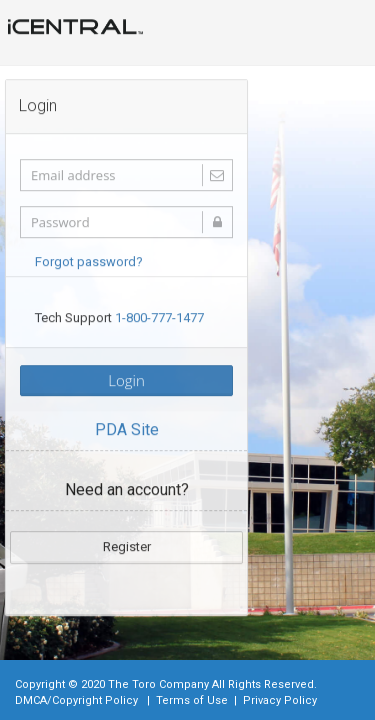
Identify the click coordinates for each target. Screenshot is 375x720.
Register (127, 545)
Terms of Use (192, 700)
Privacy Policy (280, 700)
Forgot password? (89, 260)
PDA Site (127, 428)
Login (126, 379)
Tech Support (119, 316)
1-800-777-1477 (159, 316)
